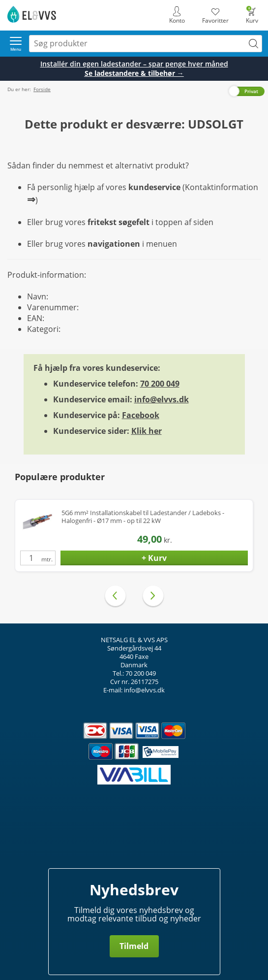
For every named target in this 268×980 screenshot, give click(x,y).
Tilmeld (134, 946)
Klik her (147, 431)
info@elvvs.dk (162, 399)
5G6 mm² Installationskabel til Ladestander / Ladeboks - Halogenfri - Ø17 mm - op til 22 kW (143, 517)
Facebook (141, 415)
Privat (251, 91)
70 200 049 (160, 384)
